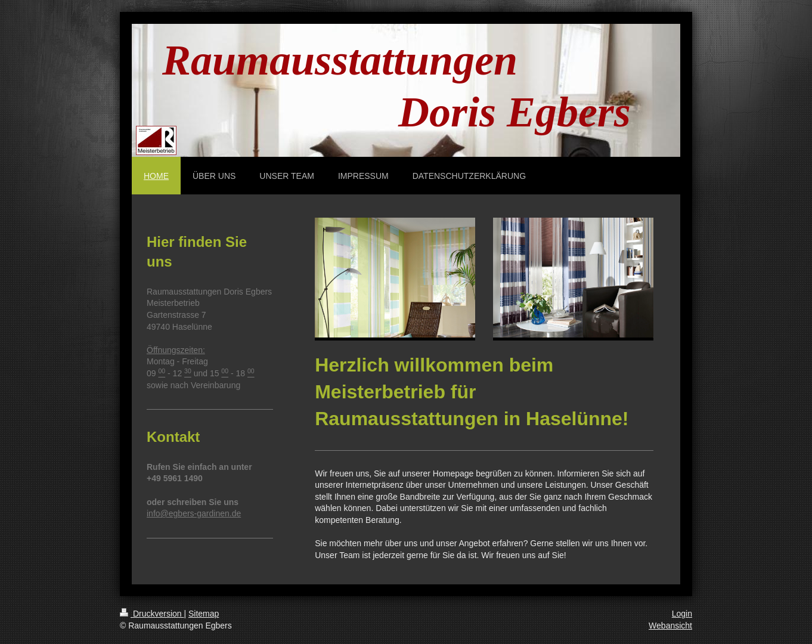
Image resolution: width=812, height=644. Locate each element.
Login (682, 614)
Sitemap (204, 614)
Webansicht (670, 626)
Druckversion (152, 614)
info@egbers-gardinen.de (194, 513)
